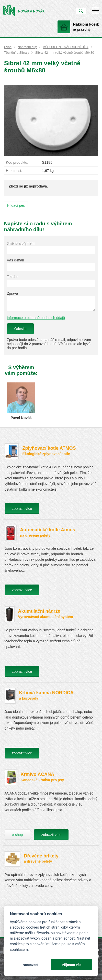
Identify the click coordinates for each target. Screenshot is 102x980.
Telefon (13, 277)
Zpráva (13, 293)
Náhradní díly (27, 47)
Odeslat (20, 329)
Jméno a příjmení (21, 244)
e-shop (18, 835)
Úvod (8, 47)
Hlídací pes (16, 205)
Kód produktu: (17, 162)
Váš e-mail (15, 260)
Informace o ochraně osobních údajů (36, 318)
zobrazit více (22, 509)
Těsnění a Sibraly (17, 53)
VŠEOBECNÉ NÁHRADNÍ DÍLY (66, 47)
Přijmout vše (72, 965)
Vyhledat (81, 11)
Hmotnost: (14, 171)
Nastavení (30, 965)
